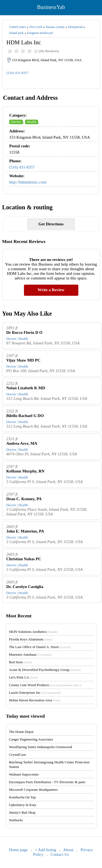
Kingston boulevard (40, 33)
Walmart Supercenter (24, 774)
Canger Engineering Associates (31, 739)
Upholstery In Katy (23, 805)
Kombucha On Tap (22, 797)
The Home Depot (21, 732)
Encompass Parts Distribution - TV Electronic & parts (47, 782)
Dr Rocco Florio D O (24, 332)
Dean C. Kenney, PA (24, 499)
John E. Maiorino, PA (25, 531)
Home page (18, 850)
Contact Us (60, 854)
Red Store (21, 662)
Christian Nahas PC (24, 559)
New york (36, 27)
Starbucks (16, 820)
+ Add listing (45, 850)
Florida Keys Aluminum (31, 639)
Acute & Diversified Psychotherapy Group (45, 670)
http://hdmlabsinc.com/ (28, 182)
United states (18, 27)
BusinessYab (51, 7)
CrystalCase (18, 755)
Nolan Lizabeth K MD (26, 388)
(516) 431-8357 (18, 73)
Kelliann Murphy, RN (25, 471)
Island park (17, 33)
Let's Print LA (23, 677)
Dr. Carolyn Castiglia (25, 587)
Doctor (16, 122)
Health (32, 122)
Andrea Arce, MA (22, 443)
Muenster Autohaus (30, 654)
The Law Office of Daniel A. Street (40, 647)
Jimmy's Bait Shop (22, 812)
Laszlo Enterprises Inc (35, 693)
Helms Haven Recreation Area (35, 700)
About (68, 850)
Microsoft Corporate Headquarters (33, 790)
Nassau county (55, 27)
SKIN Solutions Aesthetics (33, 632)
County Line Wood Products (45, 685)
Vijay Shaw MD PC (23, 360)
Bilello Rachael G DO (25, 416)
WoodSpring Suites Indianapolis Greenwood (41, 747)
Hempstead (75, 27)
